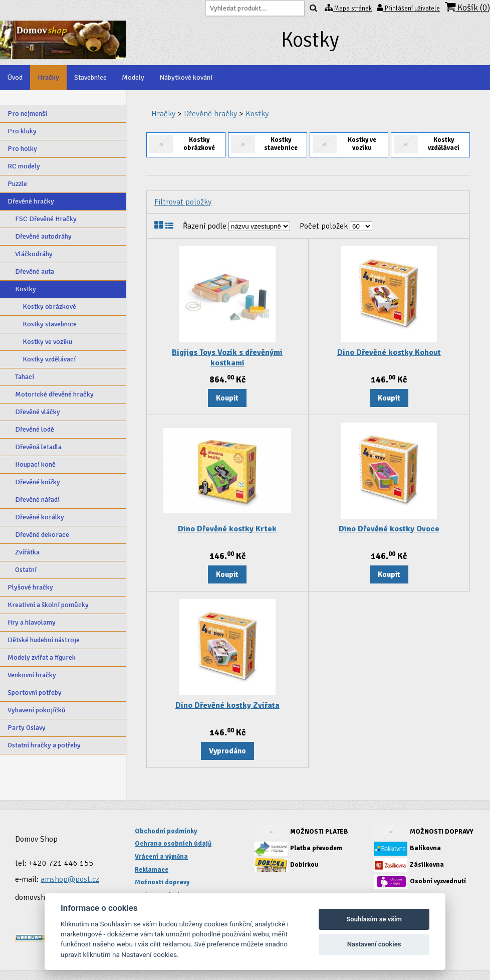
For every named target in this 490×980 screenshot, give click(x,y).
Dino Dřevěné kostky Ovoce (389, 529)
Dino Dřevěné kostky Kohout (389, 352)
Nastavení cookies (374, 944)
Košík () (467, 7)
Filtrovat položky (183, 202)
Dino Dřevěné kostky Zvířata (227, 705)
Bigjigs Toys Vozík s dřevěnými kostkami (227, 358)
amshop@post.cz (70, 879)
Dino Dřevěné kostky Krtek (227, 529)
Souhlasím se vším (374, 919)
